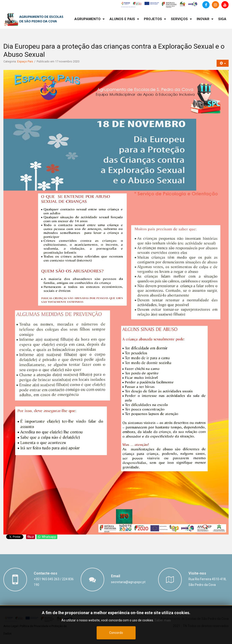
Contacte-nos (46, 573)
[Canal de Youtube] (225, 5)
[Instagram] (215, 5)
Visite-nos (197, 573)
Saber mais (163, 635)
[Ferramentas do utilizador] (223, 63)
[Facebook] (206, 5)
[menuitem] (89, 19)
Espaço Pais (25, 61)
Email (116, 576)
